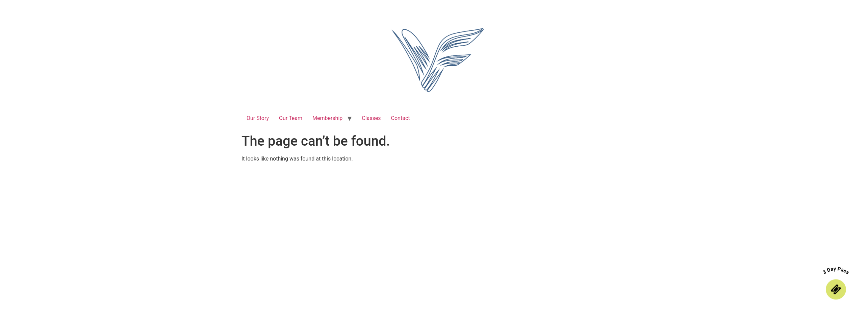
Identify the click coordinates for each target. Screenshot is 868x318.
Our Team (291, 118)
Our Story (258, 118)
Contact (401, 118)
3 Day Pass (836, 271)
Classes (371, 118)
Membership (327, 118)
